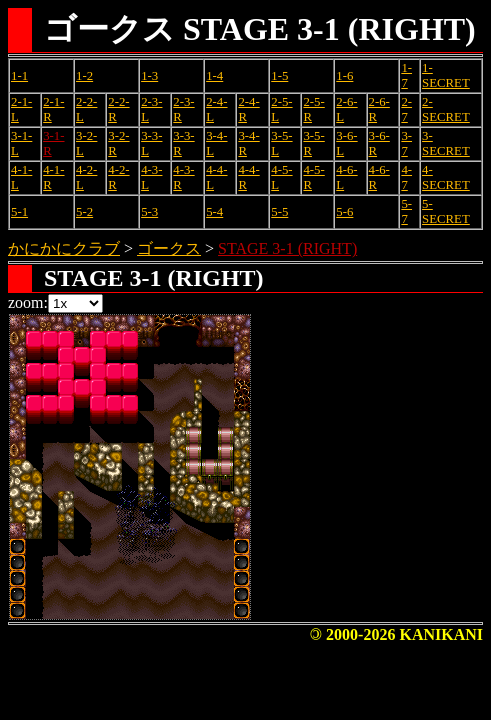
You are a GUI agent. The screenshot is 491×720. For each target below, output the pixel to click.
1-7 (406, 75)
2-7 (406, 109)
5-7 (406, 211)
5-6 (344, 212)
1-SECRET (446, 75)
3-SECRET (446, 143)
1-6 (344, 76)
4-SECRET (446, 177)
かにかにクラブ (64, 248)
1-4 (214, 76)
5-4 (214, 212)
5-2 (84, 212)
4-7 (406, 177)
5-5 (279, 212)
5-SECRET (446, 211)
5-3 (149, 212)
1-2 (84, 76)
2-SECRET (446, 109)
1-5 (279, 76)
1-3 (149, 76)
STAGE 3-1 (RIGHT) (287, 248)
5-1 (19, 212)
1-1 (19, 76)
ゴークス (169, 248)
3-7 (406, 143)
